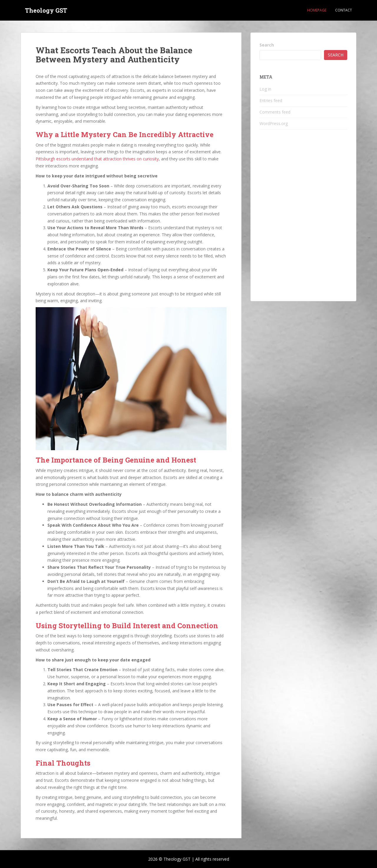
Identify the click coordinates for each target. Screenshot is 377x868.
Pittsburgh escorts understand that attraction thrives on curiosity (97, 159)
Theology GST (46, 10)
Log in (265, 89)
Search (267, 45)
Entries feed (271, 100)
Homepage (317, 10)
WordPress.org (274, 123)
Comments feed (275, 112)
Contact (344, 10)
